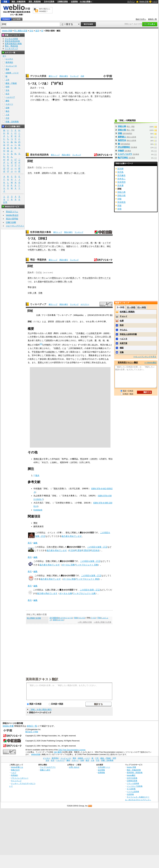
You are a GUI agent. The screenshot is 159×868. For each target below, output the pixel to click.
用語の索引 (64, 76)
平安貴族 (36, 352)
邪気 (58, 322)
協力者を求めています (72, 536)
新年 (57, 100)
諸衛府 (49, 340)
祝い (50, 250)
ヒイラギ (107, 243)
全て (4, 56)
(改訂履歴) (58, 752)
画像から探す (45, 770)
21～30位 (142, 307)
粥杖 (35, 523)
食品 (7, 111)
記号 (5, 202)
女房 (50, 282)
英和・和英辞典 (35, 2)
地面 (68, 246)
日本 (34, 243)
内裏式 (57, 348)
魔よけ (52, 93)
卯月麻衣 (121, 175)
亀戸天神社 (123, 158)
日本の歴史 (52, 547)
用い (67, 93)
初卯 (91, 278)
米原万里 (124, 343)
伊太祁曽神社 (124, 147)
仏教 (47, 590)
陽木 (37, 475)
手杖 (99, 618)
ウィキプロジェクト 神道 (88, 579)
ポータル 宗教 (68, 565)
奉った (45, 100)
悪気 (54, 278)
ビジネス (9, 59)
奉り (103, 246)
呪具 (72, 278)
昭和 (62, 462)
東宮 (66, 173)
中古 (84, 278)
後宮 (46, 282)
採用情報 (101, 773)
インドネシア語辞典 (135, 786)
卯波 (119, 205)
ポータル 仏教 (66, 593)
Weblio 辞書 (144, 2)
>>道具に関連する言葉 (102, 622)
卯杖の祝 (122, 130)
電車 (7, 69)
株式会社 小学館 (32, 732)
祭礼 (68, 533)
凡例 (82, 76)
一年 (42, 278)
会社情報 (101, 770)
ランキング (74, 76)
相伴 (71, 100)
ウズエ (39, 167)
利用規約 (14, 775)
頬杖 (76, 618)
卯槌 (63, 250)
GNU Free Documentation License (72, 750)
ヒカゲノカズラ (125, 154)
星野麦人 (122, 137)
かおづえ (60, 620)
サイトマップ (16, 781)
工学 (7, 80)
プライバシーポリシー (20, 778)
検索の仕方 (15, 770)
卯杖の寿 (122, 126)
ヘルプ (155, 2)
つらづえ (82, 618)
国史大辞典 (59, 489)
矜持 (122, 325)
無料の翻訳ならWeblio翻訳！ (45, 10)
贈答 (60, 282)
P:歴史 (79, 550)
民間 (32, 250)
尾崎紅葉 (38, 459)
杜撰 (122, 321)
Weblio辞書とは (17, 767)
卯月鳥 (120, 172)
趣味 (7, 101)
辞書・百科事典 (12, 122)
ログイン (131, 2)
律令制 (84, 337)
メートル (44, 96)
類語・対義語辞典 (19, 2)
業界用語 (9, 62)
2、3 (61, 96)
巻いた (81, 96)
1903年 (94, 459)
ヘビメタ (124, 339)
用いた (67, 282)
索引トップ (53, 76)
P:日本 (72, 550)
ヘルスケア (10, 97)
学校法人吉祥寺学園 (128, 334)
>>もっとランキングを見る (145, 357)
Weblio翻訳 (131, 775)
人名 (7, 115)
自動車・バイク (12, 73)
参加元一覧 (152, 19)
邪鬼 (64, 243)
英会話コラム (12, 212)
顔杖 (54, 620)
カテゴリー (85, 304)
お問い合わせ (74, 767)
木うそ (49, 362)
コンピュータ (11, 66)
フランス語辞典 (133, 783)
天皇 (54, 173)
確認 (122, 348)
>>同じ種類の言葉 (85, 622)
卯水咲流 (121, 202)
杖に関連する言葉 (34, 618)
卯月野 (120, 169)
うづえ (93, 618)
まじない (76, 243)
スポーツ (9, 104)
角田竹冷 (122, 140)
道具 (37, 31)
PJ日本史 (95, 550)
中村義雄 (38, 489)
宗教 (40, 293)
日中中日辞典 (49, 2)
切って (55, 246)
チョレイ (124, 316)
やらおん (124, 330)
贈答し (41, 250)
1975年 (74, 462)
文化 (31, 31)
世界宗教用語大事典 (41, 232)
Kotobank (38, 510)
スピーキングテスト (15, 226)
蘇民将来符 (39, 526)
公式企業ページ (104, 767)
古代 (30, 173)
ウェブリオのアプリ (48, 767)
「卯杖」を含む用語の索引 (40, 709)
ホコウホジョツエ (66, 618)
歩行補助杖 (54, 618)
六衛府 (106, 96)
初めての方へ (141, 19)
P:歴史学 (86, 550)
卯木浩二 (121, 179)
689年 (107, 333)
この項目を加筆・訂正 (97, 547)
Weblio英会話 (12, 215)
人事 (34, 293)
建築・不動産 (11, 83)
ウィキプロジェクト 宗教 (87, 565)
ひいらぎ (82, 93)
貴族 (40, 282)
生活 (7, 94)
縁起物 (51, 352)
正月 (32, 93)
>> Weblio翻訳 (150, 363)
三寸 (44, 246)
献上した (78, 173)
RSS (90, 806)
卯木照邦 (121, 182)
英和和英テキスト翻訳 (42, 679)
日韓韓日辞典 (63, 2)
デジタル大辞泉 (38, 76)
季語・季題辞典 (38, 260)
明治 (82, 459)
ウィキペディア (38, 304)
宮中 (97, 96)
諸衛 (44, 173)
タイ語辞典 (131, 789)
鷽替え (41, 362)
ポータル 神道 (69, 579)
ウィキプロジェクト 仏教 (84, 593)
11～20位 (131, 307)
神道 (49, 576)
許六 (90, 100)
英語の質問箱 (12, 219)
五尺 (40, 246)
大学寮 (83, 246)
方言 (7, 118)
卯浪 (119, 209)
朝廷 (38, 100)
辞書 (5, 2)
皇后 (60, 173)
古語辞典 (74, 2)
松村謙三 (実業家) (127, 312)
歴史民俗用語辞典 (39, 155)
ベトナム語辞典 (133, 792)
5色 (71, 96)
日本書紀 (80, 333)
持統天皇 (95, 333)
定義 (122, 352)
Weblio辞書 (36, 754)
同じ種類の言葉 (21, 31)
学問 (7, 87)
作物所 (47, 345)
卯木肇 (120, 185)
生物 (7, 108)
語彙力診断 (11, 222)
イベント (51, 533)
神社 (109, 246)
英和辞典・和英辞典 (135, 773)
